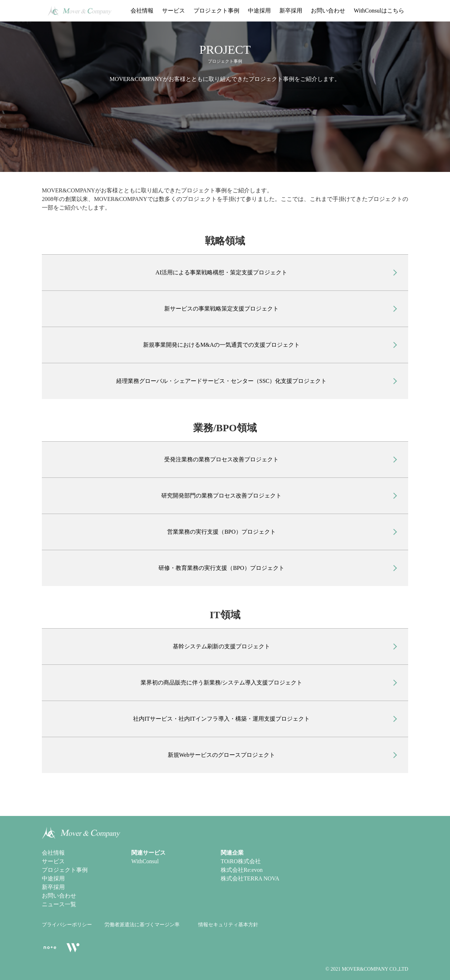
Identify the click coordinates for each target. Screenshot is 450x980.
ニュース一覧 (59, 904)
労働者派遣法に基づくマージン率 (142, 925)
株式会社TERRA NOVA (250, 878)
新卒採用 (291, 11)
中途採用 (259, 11)
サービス (173, 11)
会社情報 (142, 11)
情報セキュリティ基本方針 (228, 925)
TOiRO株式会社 (241, 861)
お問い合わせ (328, 11)
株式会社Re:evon (242, 870)
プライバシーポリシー (67, 925)
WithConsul (145, 861)
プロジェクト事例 (216, 11)
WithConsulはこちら (379, 11)
